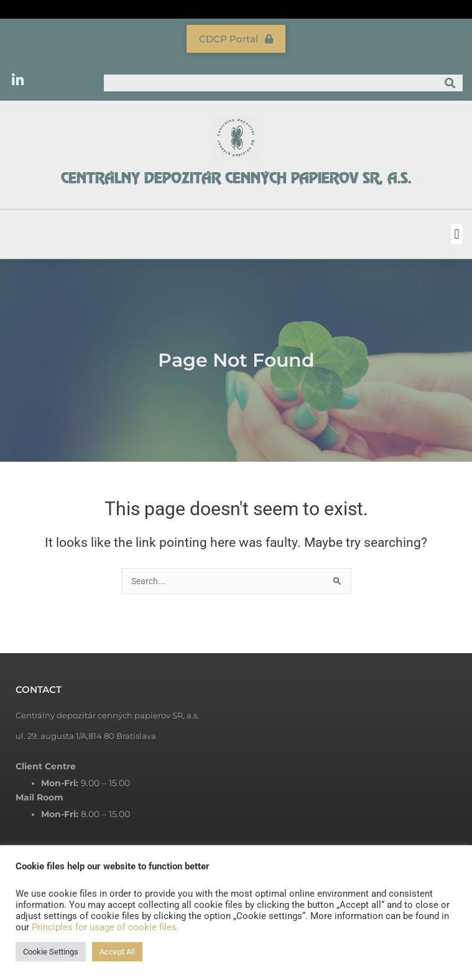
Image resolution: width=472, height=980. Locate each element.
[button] (457, 234)
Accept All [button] (117, 952)
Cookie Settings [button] (51, 952)
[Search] (450, 83)
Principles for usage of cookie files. (105, 927)
